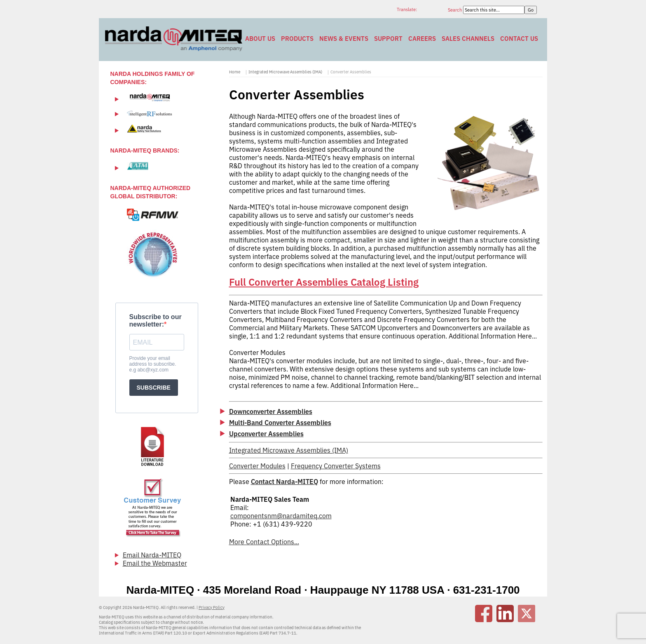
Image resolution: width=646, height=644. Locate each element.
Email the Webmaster (155, 563)
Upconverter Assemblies (266, 434)
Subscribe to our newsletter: (156, 321)
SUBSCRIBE (154, 388)
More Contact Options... (264, 542)
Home (235, 72)
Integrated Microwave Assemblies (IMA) (285, 72)
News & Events (344, 39)
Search (455, 10)
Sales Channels (468, 39)
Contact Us (519, 39)
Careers (422, 39)
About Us (260, 39)
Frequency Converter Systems (336, 466)
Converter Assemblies (351, 72)
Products (297, 39)
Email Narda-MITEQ (152, 555)
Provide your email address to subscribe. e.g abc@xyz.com (153, 364)
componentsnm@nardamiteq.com (281, 516)
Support (388, 39)
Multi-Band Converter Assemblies (280, 423)
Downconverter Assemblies (271, 411)
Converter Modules (257, 466)
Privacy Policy (212, 608)
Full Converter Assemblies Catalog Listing (324, 282)
